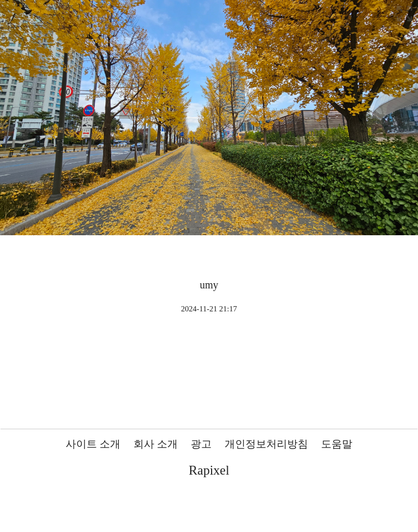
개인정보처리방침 (266, 444)
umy (209, 285)
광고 (201, 444)
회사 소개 (156, 444)
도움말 (337, 444)
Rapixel (209, 470)
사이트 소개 (93, 444)
